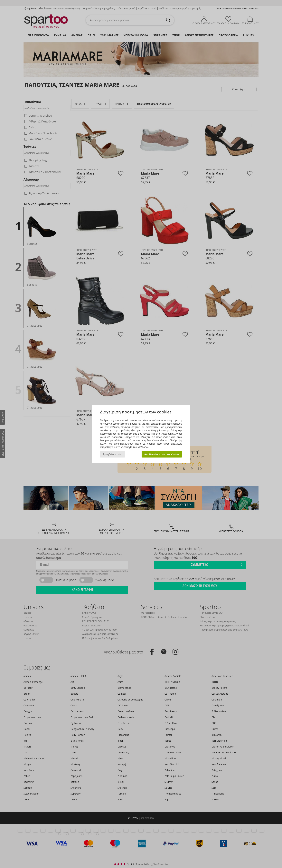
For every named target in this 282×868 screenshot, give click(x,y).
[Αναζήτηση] (168, 20)
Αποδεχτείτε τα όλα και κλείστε (162, 454)
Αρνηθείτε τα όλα (113, 454)
